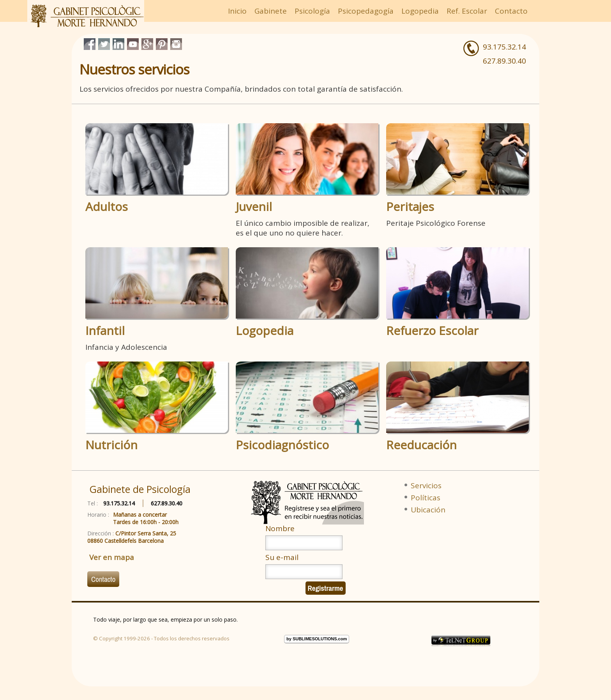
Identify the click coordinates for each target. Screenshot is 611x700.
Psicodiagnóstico (282, 445)
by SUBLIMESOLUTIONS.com (317, 639)
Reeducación (421, 445)
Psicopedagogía (366, 11)
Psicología (312, 11)
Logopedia (420, 11)
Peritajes (410, 207)
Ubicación (428, 510)
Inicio (237, 11)
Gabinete (271, 11)
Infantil (105, 331)
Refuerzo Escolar (432, 331)
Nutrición (111, 445)
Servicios (426, 486)
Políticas (426, 498)
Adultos (107, 207)
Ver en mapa (112, 557)
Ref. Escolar (467, 11)
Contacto (511, 11)
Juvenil (254, 207)
